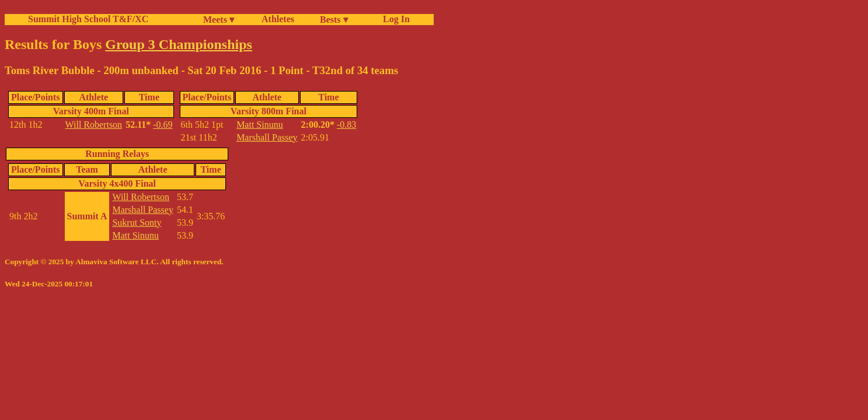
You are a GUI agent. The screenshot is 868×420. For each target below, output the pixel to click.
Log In (394, 19)
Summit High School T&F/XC (88, 19)
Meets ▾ (219, 20)
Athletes (278, 19)
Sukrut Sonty (137, 223)
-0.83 (346, 125)
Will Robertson (94, 125)
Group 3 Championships (179, 44)
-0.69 (163, 125)
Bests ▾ (334, 20)
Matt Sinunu (260, 125)
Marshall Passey (267, 137)
